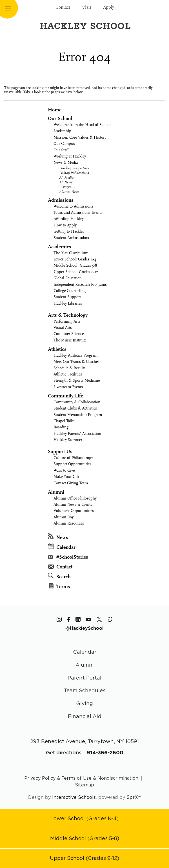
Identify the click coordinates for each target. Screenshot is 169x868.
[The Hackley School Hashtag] (84, 628)
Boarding (61, 427)
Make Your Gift (66, 477)
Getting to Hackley (69, 231)
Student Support (67, 297)
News (58, 537)
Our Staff (61, 150)
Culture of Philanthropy (73, 458)
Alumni (56, 492)
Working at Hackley (70, 156)
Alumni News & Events (73, 504)
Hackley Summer (68, 440)
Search (59, 576)
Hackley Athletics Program (75, 355)
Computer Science (69, 334)
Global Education (68, 278)
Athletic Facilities (68, 374)
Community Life (65, 396)
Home (55, 110)
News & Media (66, 162)
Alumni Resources (69, 523)
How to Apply (65, 225)
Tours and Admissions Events (78, 212)
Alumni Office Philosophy (75, 498)
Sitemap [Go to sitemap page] (84, 785)
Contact (63, 7)
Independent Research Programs (80, 285)
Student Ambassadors (71, 238)
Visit (87, 7)
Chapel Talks (64, 421)
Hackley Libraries (68, 303)
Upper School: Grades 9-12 (76, 272)
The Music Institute (70, 340)
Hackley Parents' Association (77, 434)
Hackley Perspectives (74, 168)
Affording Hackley (69, 219)
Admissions (61, 200)
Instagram (67, 187)
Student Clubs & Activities (75, 408)
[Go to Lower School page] (84, 818)
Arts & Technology (68, 315)
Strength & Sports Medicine (77, 380)
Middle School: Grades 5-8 (75, 265)
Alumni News (69, 192)
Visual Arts (63, 328)
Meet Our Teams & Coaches (76, 362)
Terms (60, 586)
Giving (84, 703)
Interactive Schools (74, 797)
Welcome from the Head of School (82, 125)
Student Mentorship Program (78, 415)
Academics (60, 247)
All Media (66, 177)
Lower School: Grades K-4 (75, 259)
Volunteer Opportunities (74, 511)
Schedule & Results (70, 368)
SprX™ (134, 797)
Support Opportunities (72, 464)
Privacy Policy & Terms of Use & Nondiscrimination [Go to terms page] (81, 778)
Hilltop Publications (74, 173)
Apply (109, 7)
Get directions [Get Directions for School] (64, 753)
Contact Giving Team (71, 483)
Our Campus (64, 144)
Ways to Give (64, 470)
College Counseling (70, 291)
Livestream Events (68, 387)
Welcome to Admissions (73, 206)
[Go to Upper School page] (84, 858)
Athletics (57, 349)
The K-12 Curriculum (71, 253)
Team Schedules (84, 690)
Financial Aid (85, 716)
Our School (60, 119)
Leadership (62, 131)
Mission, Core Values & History (80, 137)
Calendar (62, 547)
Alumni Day (64, 517)
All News (65, 182)
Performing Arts (67, 321)
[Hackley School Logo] (84, 26)
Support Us (60, 452)
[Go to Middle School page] (85, 838)
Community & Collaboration (77, 402)
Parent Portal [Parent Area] (84, 678)
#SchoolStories (68, 557)
